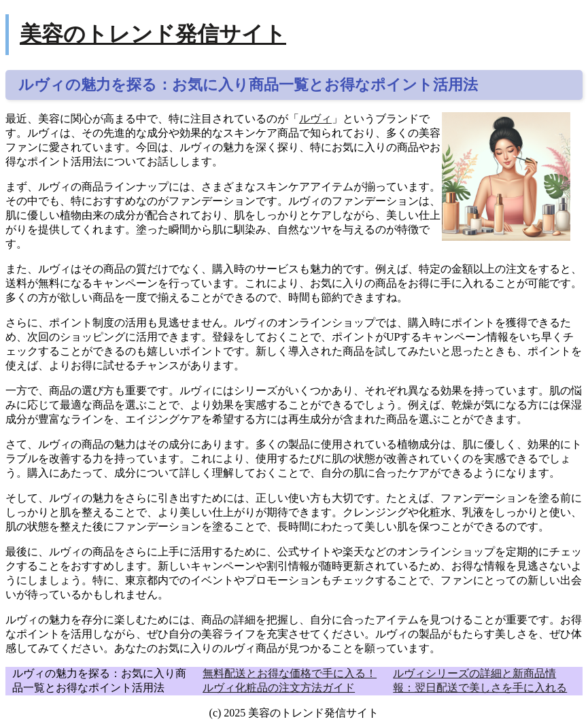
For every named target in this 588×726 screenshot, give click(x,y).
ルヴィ (315, 119)
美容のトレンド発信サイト (153, 34)
